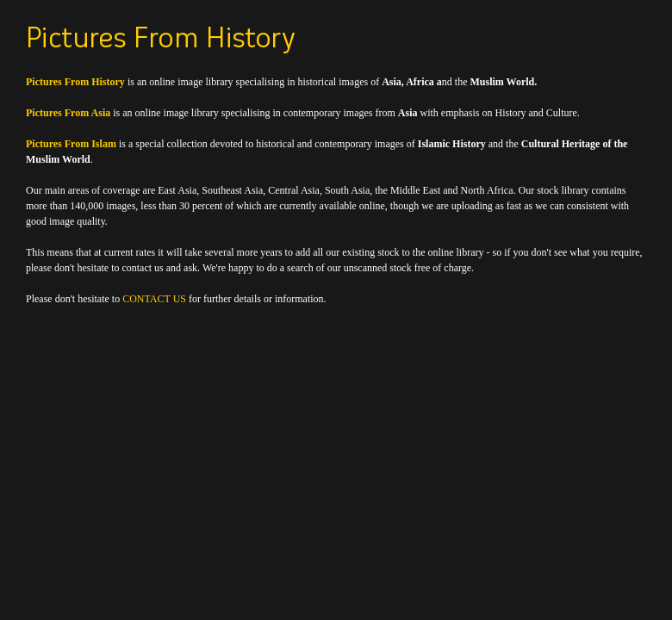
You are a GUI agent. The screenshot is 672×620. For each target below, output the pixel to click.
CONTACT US (154, 299)
